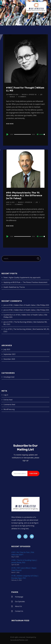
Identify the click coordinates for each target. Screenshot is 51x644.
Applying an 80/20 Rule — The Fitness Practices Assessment (25, 282)
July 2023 (7, 349)
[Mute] (38, 135)
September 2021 (10, 354)
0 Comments (19, 204)
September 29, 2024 (12, 95)
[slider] (22, 134)
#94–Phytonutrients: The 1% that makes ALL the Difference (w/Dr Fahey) (24, 196)
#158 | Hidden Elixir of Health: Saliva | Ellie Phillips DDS (29, 305)
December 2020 (9, 359)
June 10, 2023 (10, 202)
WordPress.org (9, 409)
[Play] (7, 134)
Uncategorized (9, 377)
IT (4, 329)
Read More (10, 124)
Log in (6, 395)
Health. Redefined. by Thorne (14, 287)
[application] (25, 134)
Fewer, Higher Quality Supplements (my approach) (22, 277)
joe (41, 95)
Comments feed (9, 405)
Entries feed (8, 400)
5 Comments (22, 97)
